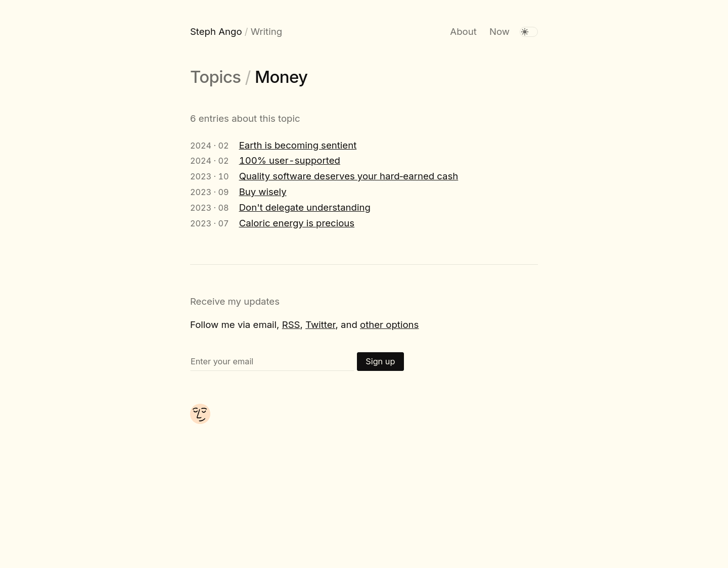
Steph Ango (216, 31)
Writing (266, 31)
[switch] (529, 32)
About (463, 31)
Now (499, 31)
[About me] (200, 420)
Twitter (320, 324)
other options (389, 324)
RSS (291, 324)
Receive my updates (235, 301)
